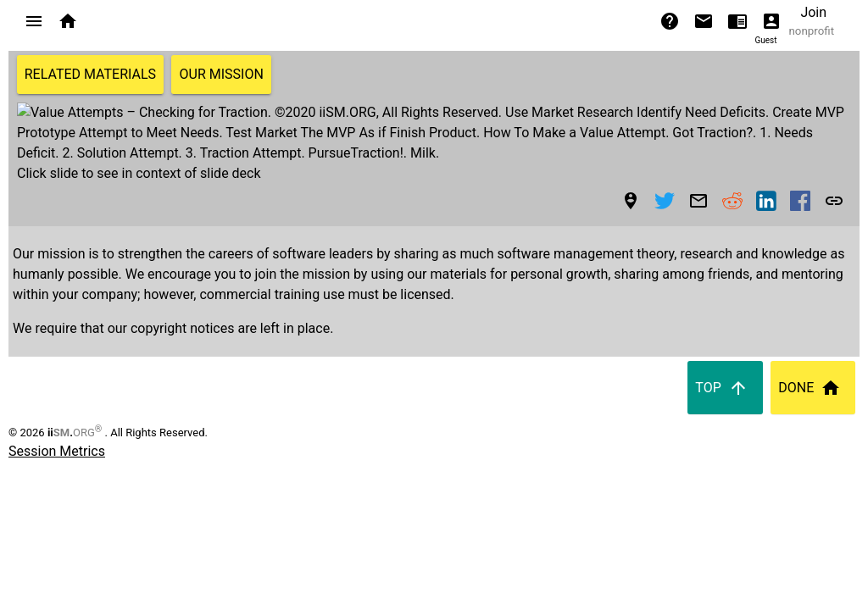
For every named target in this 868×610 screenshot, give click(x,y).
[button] (34, 21)
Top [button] (725, 347)
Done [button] (813, 347)
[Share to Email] (698, 160)
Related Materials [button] (90, 74)
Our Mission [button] (222, 74)
